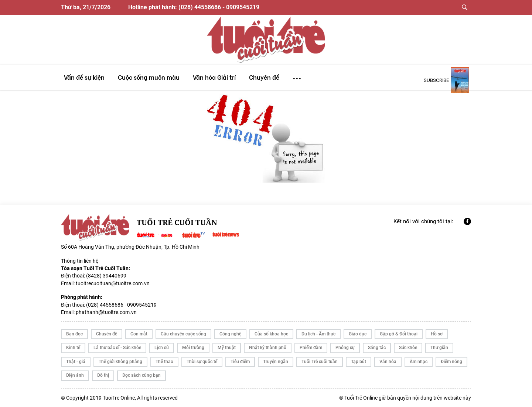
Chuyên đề (107, 334)
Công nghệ (230, 334)
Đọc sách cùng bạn (141, 375)
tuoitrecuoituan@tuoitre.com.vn (113, 283)
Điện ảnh (75, 375)
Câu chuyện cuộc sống (183, 334)
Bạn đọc (74, 334)
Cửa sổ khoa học (271, 334)
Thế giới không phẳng (120, 362)
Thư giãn (439, 348)
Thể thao (164, 362)
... (297, 75)
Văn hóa (388, 362)
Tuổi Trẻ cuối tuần (320, 362)
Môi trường (193, 348)
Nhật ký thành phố (268, 348)
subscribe (436, 80)
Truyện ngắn (276, 362)
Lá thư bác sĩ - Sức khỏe (117, 348)
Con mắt (139, 334)
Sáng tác (377, 348)
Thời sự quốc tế (202, 362)
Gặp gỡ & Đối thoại (399, 334)
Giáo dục (358, 334)
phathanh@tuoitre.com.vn (106, 312)
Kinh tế (73, 348)
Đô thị (103, 375)
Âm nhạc (419, 362)
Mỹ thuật (227, 348)
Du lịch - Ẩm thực (318, 334)
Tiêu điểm (240, 362)
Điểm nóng (451, 362)
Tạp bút (359, 362)
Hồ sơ (437, 334)
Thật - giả (76, 362)
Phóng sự (345, 348)
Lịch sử (162, 348)
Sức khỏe (408, 348)
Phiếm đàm (311, 348)
